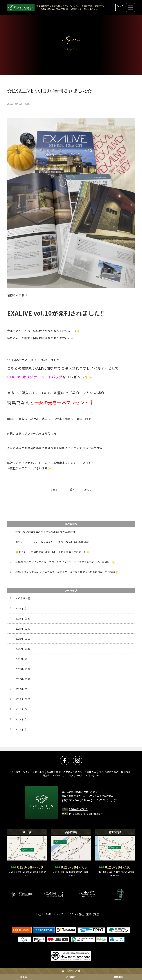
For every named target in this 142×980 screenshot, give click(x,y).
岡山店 (24, 977)
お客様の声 (90, 772)
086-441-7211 (78, 809)
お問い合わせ (92, 775)
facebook (65, 761)
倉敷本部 (118, 977)
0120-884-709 (30, 867)
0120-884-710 (118, 867)
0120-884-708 (74, 867)
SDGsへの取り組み (109, 772)
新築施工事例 (54, 772)
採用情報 (126, 772)
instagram (78, 761)
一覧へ (71, 494)
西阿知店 (71, 977)
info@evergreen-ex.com (86, 813)
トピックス (58, 775)
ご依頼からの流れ (73, 772)
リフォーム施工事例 (34, 772)
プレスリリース (74, 775)
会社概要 (16, 772)
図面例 (46, 775)
